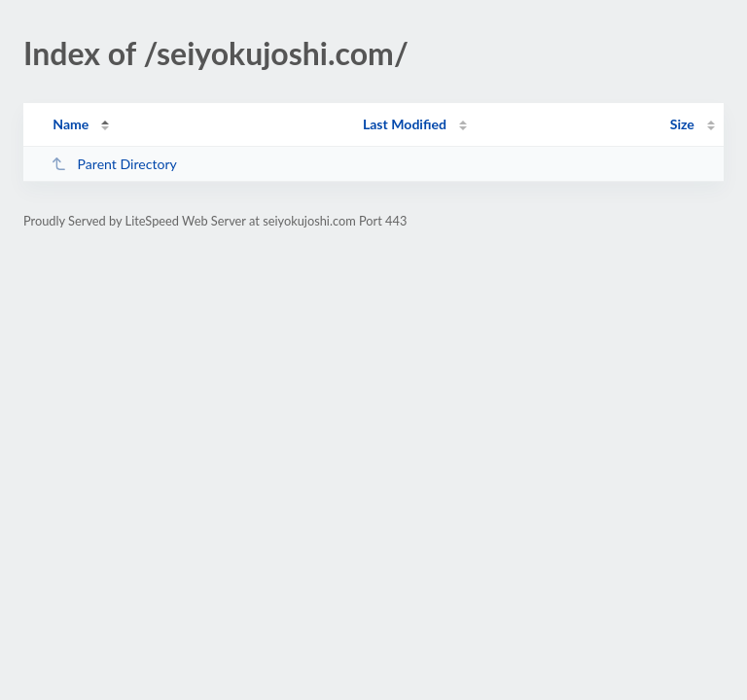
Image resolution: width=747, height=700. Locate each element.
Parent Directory (114, 164)
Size (682, 124)
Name (71, 124)
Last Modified (405, 124)
